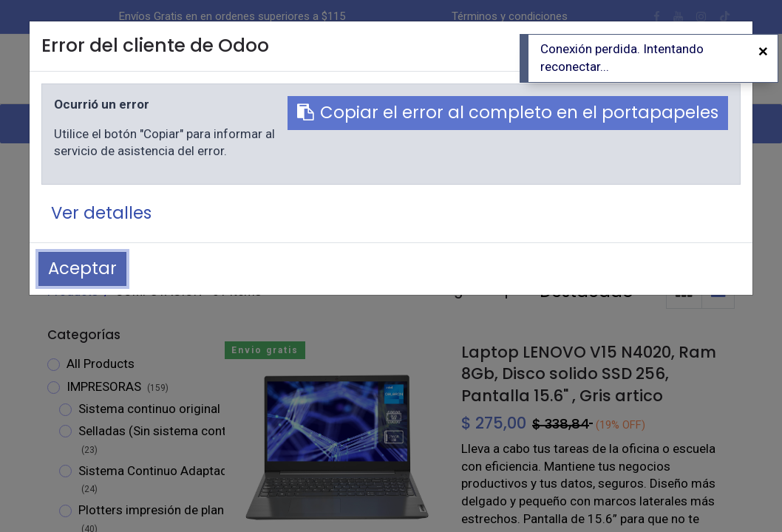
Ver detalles (101, 213)
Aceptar (82, 268)
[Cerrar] (763, 52)
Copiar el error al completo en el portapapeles (508, 112)
